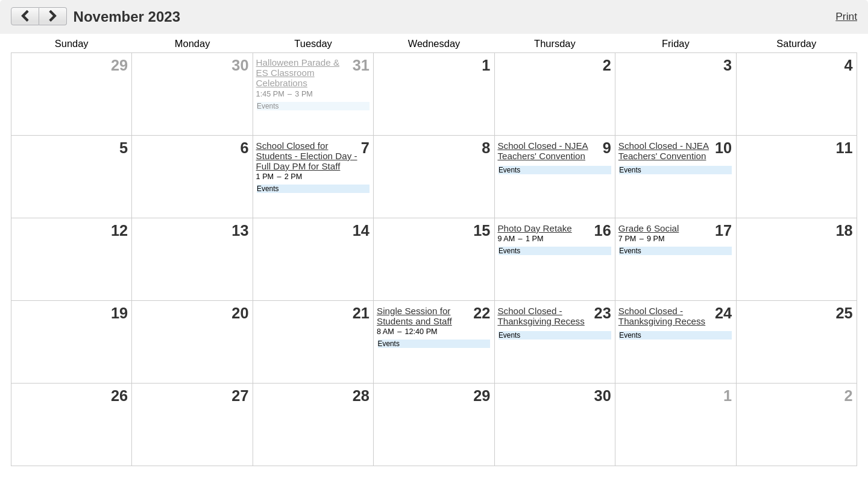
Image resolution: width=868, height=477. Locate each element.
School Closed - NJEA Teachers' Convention (542, 151)
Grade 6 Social (649, 228)
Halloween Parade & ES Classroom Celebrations (298, 73)
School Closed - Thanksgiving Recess (541, 316)
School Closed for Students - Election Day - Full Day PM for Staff (307, 156)
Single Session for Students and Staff (414, 316)
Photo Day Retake (534, 228)
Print (846, 16)
